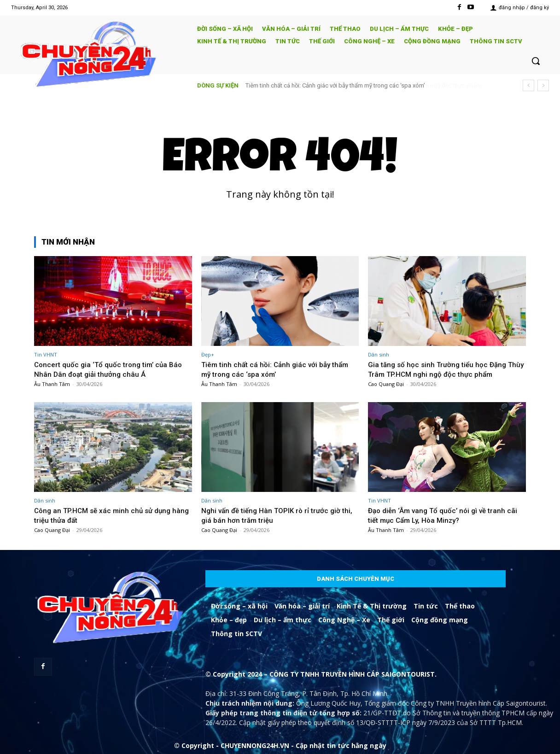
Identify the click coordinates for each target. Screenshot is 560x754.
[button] (536, 61)
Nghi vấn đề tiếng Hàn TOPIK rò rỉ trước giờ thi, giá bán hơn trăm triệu (276, 515)
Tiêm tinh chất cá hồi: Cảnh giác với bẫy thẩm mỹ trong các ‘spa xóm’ (335, 85)
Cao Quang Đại (386, 384)
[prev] (528, 85)
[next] (543, 85)
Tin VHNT (46, 354)
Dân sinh (379, 354)
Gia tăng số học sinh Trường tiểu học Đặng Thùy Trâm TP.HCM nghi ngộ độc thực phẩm (445, 369)
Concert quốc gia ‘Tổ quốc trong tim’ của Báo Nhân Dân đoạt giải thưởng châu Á (105, 369)
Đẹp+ (208, 354)
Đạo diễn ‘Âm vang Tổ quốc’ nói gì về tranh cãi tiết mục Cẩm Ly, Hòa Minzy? (442, 515)
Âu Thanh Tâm (52, 384)
